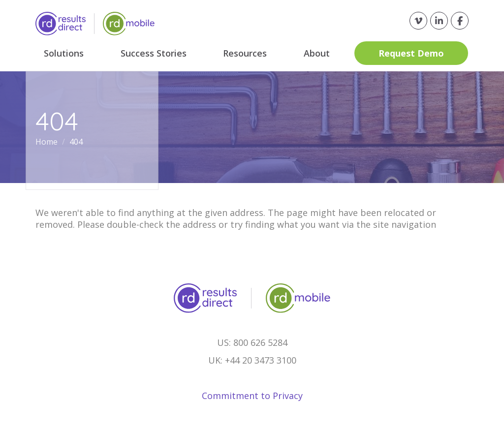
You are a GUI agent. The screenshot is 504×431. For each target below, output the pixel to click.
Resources (245, 53)
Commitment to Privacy (252, 396)
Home (47, 142)
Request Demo (412, 53)
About (317, 53)
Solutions (64, 53)
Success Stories (154, 53)
